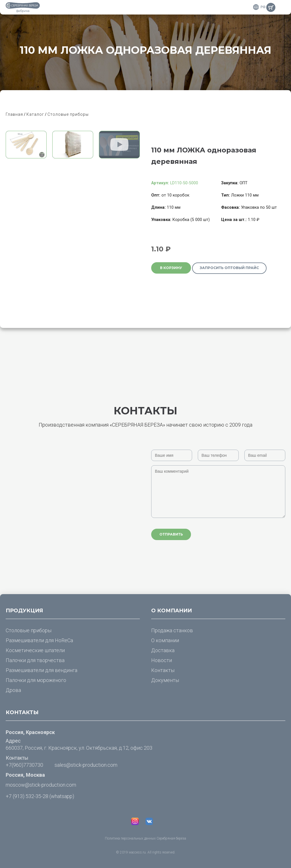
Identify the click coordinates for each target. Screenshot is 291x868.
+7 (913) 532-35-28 (27, 796)
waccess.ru (137, 852)
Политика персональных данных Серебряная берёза (145, 838)
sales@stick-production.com (86, 765)
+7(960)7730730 (24, 765)
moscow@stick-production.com (41, 785)
